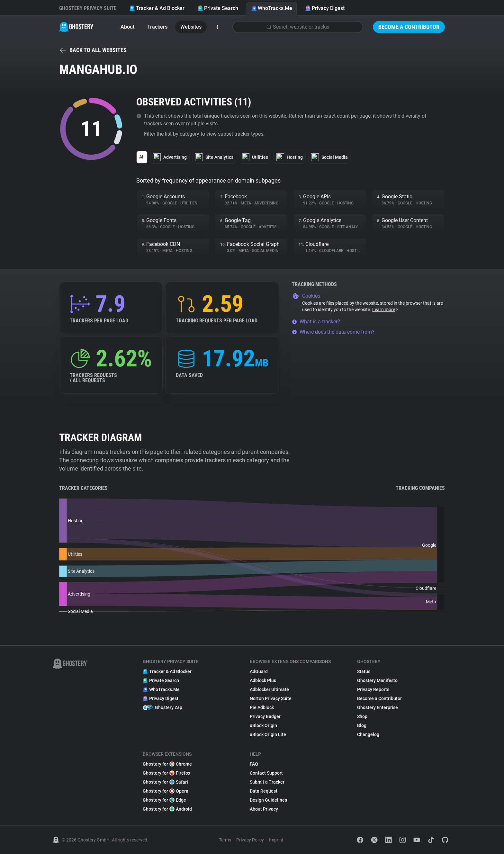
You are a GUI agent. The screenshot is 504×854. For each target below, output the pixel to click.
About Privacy (264, 809)
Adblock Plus (263, 680)
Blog (362, 725)
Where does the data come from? (333, 332)
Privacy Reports (373, 689)
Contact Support (266, 773)
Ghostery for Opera (166, 791)
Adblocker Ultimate (269, 689)
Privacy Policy (250, 840)
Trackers (157, 27)
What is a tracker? (316, 322)
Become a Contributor (409, 27)
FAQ (254, 764)
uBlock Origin (263, 725)
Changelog (368, 734)
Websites (191, 27)
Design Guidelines (268, 800)
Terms (225, 840)
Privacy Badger (265, 716)
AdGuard (259, 671)
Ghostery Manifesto (377, 680)
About (127, 27)
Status (364, 671)
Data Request (264, 791)
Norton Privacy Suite (271, 698)
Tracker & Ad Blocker (157, 8)
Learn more (386, 310)
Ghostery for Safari (165, 782)
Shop (362, 716)
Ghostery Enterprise (378, 707)
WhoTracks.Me (272, 8)
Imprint (276, 840)
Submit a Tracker (267, 782)
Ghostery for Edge (164, 800)
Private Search (218, 8)
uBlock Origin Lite (268, 734)
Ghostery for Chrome (167, 764)
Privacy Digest (325, 8)
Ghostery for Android (167, 809)
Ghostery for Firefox (166, 773)
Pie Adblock (262, 707)
